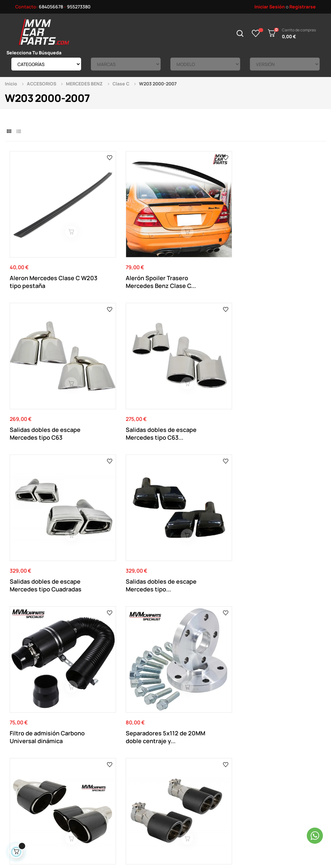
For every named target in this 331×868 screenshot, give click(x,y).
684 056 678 (119, 670)
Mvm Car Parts (63, 830)
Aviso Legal (114, 754)
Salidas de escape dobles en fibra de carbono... (35, 478)
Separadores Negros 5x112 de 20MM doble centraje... (39, 594)
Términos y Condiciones (127, 763)
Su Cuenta (174, 744)
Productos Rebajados (245, 754)
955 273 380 (161, 670)
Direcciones (175, 763)
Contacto (112, 744)
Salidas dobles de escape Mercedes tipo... (124, 362)
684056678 (51, 7)
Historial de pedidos (183, 773)
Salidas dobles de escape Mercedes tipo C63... (282, 246)
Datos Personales (181, 754)
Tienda (230, 763)
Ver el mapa (300, 665)
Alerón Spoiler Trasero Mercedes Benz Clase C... (125, 246)
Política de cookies (122, 783)
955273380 (79, 7)
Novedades (235, 744)
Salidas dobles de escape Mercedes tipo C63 (201, 246)
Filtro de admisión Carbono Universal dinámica (196, 362)
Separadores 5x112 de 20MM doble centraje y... (285, 362)
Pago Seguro (116, 773)
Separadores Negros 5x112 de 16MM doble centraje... (119, 594)
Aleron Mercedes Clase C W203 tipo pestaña (45, 246)
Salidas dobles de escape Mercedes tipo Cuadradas (41, 362)
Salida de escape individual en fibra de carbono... (199, 478)
